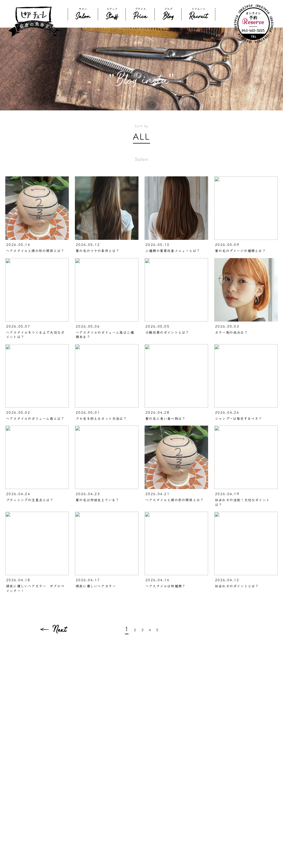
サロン (83, 14)
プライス (140, 14)
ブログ (168, 14)
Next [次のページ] (59, 629)
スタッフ (112, 14)
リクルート (198, 14)
